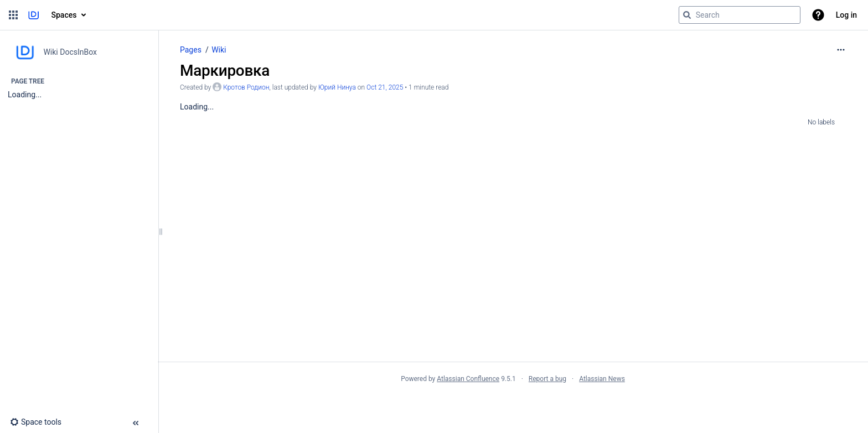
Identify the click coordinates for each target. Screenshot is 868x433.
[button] (13, 15)
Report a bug (547, 379)
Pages (191, 50)
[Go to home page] (33, 15)
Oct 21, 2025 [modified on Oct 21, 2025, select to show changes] (385, 87)
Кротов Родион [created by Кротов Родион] (246, 87)
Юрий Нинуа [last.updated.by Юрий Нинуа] (337, 87)
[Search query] (740, 15)
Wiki (219, 50)
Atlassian (513, 403)
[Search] (687, 15)
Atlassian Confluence (468, 379)
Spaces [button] (64, 15)
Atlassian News (602, 379)
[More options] (841, 50)
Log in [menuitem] (846, 15)
